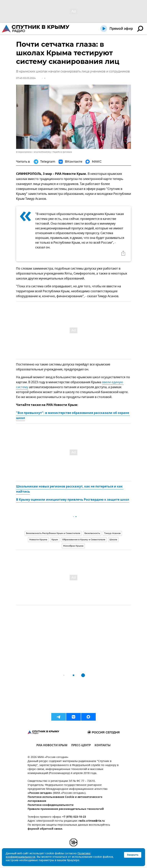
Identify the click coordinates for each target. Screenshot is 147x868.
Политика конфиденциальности (51, 805)
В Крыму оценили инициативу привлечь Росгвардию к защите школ (73, 500)
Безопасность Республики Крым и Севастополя (53, 533)
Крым (55, 540)
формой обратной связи (45, 829)
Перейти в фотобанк (62, 152)
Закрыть (133, 855)
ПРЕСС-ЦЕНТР (81, 746)
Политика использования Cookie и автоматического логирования (65, 799)
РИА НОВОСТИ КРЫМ (52, 746)
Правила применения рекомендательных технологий (66, 809)
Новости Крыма (38, 540)
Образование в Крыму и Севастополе (84, 540)
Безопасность (92, 533)
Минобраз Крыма (73, 546)
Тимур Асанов (112, 533)
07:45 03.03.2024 (26, 78)
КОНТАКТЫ (103, 746)
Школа (113, 540)
